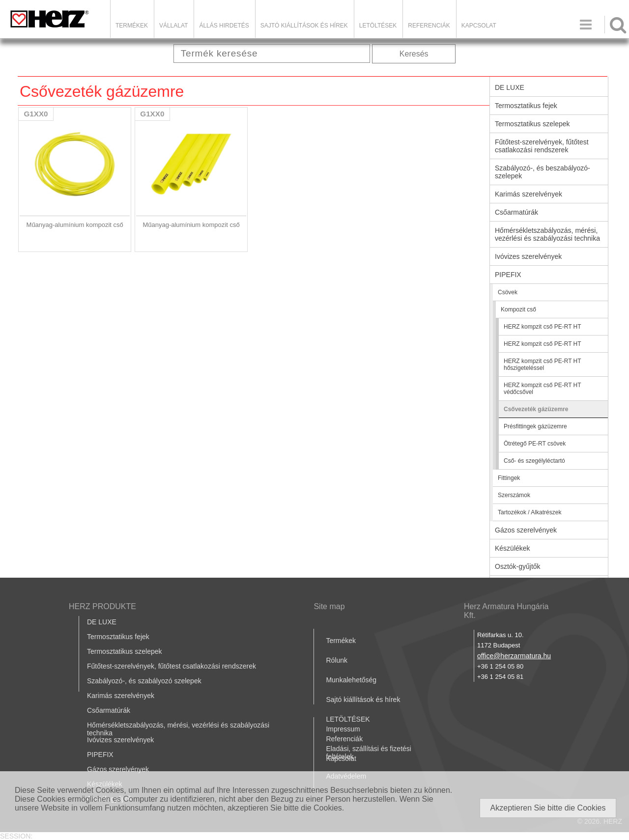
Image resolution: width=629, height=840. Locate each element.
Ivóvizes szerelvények (528, 256)
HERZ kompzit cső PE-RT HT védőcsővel (543, 389)
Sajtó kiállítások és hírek (304, 26)
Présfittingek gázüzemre (535, 426)
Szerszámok (514, 495)
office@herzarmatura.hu (514, 656)
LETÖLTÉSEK (378, 26)
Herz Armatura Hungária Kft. (506, 611)
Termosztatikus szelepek (532, 124)
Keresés (414, 54)
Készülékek (513, 548)
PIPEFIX (508, 275)
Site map (329, 606)
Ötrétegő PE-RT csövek (535, 444)
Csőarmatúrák (516, 212)
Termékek (132, 26)
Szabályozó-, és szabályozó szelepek (144, 681)
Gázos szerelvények (526, 530)
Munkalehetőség (351, 680)
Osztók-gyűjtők (518, 566)
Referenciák (429, 26)
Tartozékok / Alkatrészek (529, 512)
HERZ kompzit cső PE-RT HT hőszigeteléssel (543, 364)
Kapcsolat (479, 26)
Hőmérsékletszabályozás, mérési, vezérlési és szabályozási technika (547, 234)
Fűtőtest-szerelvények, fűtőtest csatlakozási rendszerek (542, 146)
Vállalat (173, 26)
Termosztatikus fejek (526, 106)
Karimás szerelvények (529, 194)
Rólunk (337, 660)
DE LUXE (510, 87)
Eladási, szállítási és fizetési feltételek (369, 753)
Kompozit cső (518, 309)
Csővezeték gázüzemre (536, 409)
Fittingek (509, 478)
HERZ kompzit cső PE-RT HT (543, 327)
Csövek (508, 292)
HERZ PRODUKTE (102, 606)
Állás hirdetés (224, 26)
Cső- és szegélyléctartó (534, 461)
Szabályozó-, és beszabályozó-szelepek (543, 172)
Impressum (343, 729)
